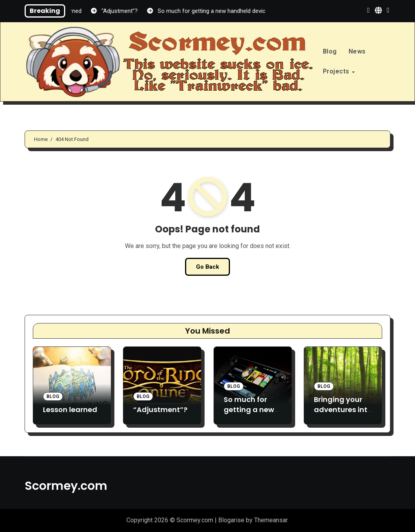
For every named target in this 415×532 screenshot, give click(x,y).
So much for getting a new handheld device (249, 415)
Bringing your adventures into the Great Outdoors (343, 415)
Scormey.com (66, 486)
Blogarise (231, 520)
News (357, 51)
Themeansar (271, 520)
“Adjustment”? (160, 410)
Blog (330, 51)
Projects (337, 71)
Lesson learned (70, 410)
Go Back (207, 267)
